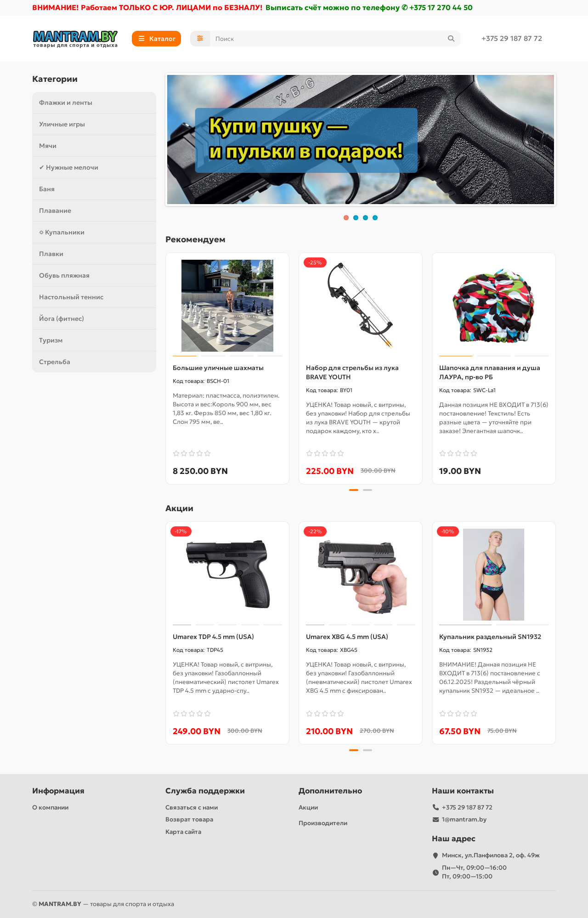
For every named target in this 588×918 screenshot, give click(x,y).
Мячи (48, 146)
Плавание (55, 211)
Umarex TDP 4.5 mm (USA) (213, 637)
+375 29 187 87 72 (512, 38)
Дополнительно (330, 791)
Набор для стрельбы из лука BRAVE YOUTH (352, 372)
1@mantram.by (464, 819)
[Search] (336, 39)
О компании (50, 807)
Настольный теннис (71, 297)
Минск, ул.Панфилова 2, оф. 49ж (491, 855)
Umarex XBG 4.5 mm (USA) (347, 637)
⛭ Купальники (62, 232)
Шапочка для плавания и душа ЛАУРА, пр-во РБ (490, 372)
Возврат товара (189, 819)
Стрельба (55, 362)
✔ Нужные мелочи (69, 167)
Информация (58, 791)
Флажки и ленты (66, 103)
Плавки (51, 254)
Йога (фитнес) (62, 319)
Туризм (51, 340)
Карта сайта (183, 832)
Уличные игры (62, 124)
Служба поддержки (205, 791)
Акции (308, 807)
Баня (47, 189)
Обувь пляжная (64, 275)
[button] (354, 490)
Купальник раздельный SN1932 (490, 637)
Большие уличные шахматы (218, 368)
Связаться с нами (192, 807)
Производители (323, 823)
